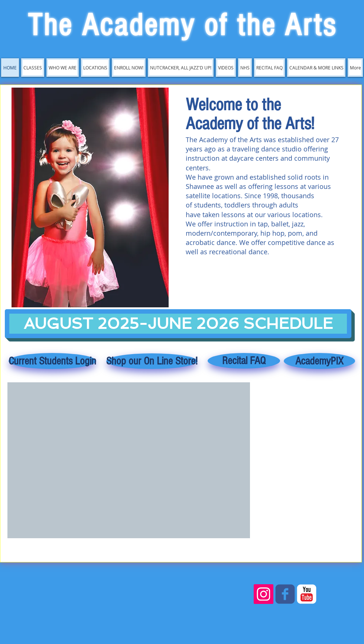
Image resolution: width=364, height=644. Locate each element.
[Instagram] (264, 594)
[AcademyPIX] (319, 361)
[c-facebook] (285, 594)
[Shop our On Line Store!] (152, 361)
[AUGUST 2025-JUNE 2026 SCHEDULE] (178, 324)
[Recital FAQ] (244, 361)
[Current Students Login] (52, 361)
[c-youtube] (307, 594)
